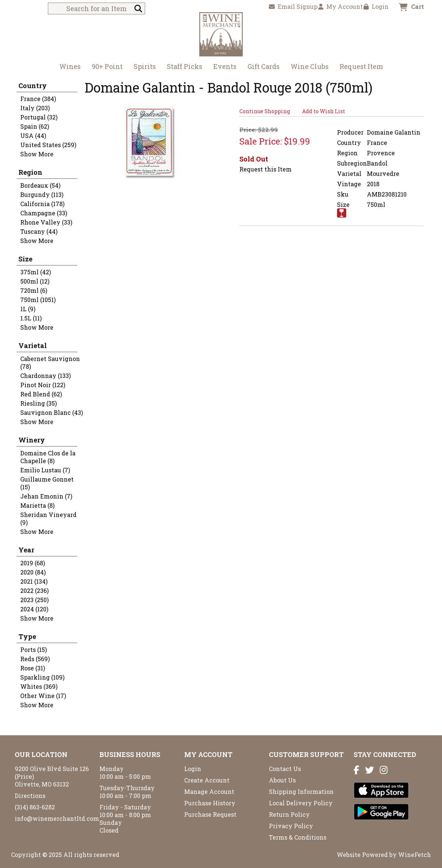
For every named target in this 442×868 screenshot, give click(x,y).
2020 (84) (33, 572)
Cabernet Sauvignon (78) (50, 362)
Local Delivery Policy (301, 803)
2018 (373, 184)
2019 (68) (33, 563)
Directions (30, 796)
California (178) (42, 204)
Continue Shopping (265, 111)
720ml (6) (34, 290)
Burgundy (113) (42, 195)
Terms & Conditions (298, 837)
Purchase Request (210, 814)
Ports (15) (34, 650)
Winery (32, 440)
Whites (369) (39, 686)
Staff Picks (185, 66)
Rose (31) (33, 668)
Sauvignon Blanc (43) (52, 412)
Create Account (207, 780)
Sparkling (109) (42, 677)
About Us (282, 780)
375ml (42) (36, 272)
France (377, 143)
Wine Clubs (307, 67)
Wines (68, 67)
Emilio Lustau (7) (45, 470)
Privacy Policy (291, 826)
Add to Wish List (324, 111)
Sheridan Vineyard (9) (48, 518)
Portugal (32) (39, 117)
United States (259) (48, 145)
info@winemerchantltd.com (57, 818)
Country (33, 86)
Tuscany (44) (39, 231)
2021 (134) (34, 581)
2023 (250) (34, 600)
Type (27, 636)
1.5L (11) (31, 318)
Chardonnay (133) (45, 376)
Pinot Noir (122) (43, 385)
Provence (381, 153)
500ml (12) (35, 281)
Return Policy (289, 814)
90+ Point (107, 66)
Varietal (33, 346)
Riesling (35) (38, 403)
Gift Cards (264, 66)
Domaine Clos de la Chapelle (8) (48, 457)
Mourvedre (383, 173)
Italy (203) (35, 108)
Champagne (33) (44, 213)
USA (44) (33, 136)
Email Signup (293, 6)
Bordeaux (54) (40, 185)
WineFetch (415, 855)
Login (376, 6)
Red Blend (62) (41, 394)
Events (225, 66)
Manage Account (209, 791)
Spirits (142, 67)
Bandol (377, 163)
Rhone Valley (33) (46, 222)
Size (25, 259)
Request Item (361, 66)
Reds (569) (35, 659)
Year (26, 550)
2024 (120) (34, 609)
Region (30, 172)
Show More (37, 154)
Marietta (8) (37, 505)
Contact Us (285, 769)
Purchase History (210, 803)
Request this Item (266, 169)
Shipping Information (301, 791)
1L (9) (28, 309)
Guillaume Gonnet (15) (47, 483)
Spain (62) (35, 126)
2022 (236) (34, 591)
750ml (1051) (38, 300)
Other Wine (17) (43, 696)
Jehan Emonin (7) (46, 496)
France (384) (38, 99)
